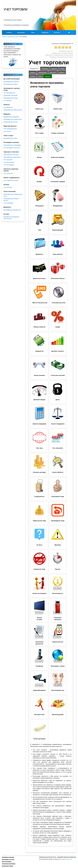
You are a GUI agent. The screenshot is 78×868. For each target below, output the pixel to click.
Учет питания (8, 187)
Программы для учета (8, 859)
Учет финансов (8, 107)
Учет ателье (7, 131)
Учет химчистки (8, 173)
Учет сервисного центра (11, 180)
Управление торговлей (10, 95)
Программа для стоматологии (13, 119)
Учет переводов (8, 203)
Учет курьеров (8, 160)
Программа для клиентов (11, 82)
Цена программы (7, 862)
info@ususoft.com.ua (67, 859)
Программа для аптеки (11, 122)
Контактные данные (8, 866)
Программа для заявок (11, 84)
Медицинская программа (11, 117)
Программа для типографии (12, 145)
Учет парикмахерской (10, 129)
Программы (21, 32)
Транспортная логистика (11, 155)
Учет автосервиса (9, 162)
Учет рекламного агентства (12, 148)
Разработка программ (8, 857)
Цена (33, 32)
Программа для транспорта (12, 157)
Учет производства (9, 93)
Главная (9, 32)
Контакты (57, 32)
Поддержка (45, 32)
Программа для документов (12, 210)
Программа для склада (11, 98)
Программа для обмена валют (13, 110)
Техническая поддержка (9, 864)
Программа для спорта (11, 138)
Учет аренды (7, 100)
